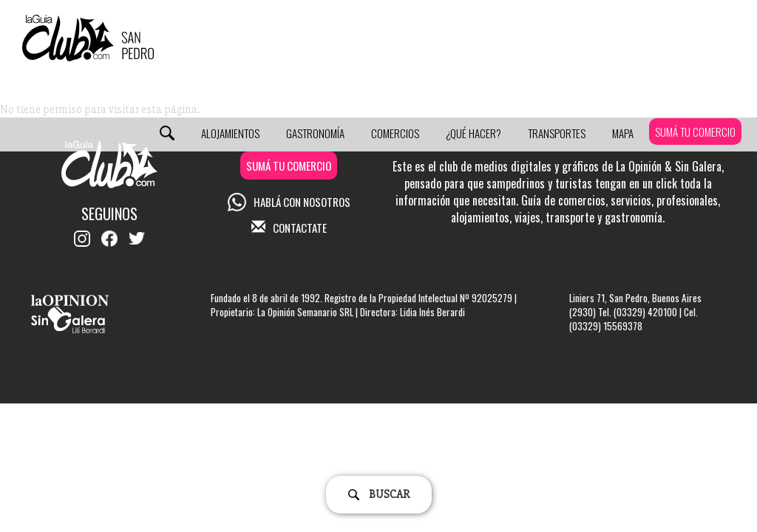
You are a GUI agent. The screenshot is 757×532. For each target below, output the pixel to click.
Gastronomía (315, 133)
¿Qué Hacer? (473, 133)
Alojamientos (230, 133)
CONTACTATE (289, 228)
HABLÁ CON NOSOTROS (289, 202)
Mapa (623, 133)
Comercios (395, 133)
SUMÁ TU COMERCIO (695, 132)
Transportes (557, 133)
